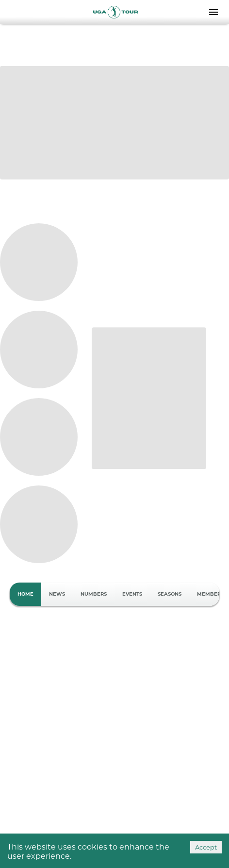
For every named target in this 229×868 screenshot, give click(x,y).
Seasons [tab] (170, 594)
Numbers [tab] (94, 594)
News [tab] (57, 594)
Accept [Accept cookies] (206, 847)
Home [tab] (25, 594)
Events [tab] (132, 594)
